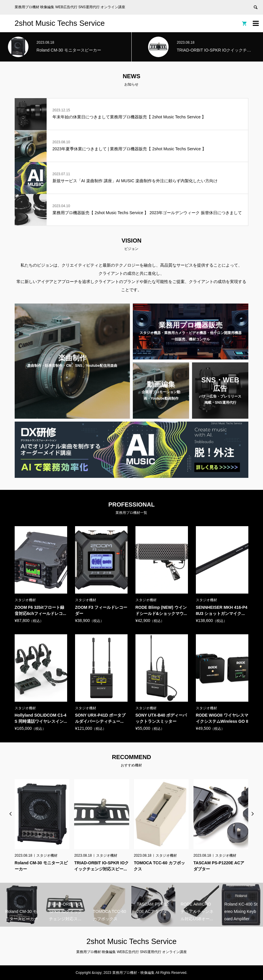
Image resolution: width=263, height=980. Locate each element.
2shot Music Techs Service (60, 23)
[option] (42, 825)
